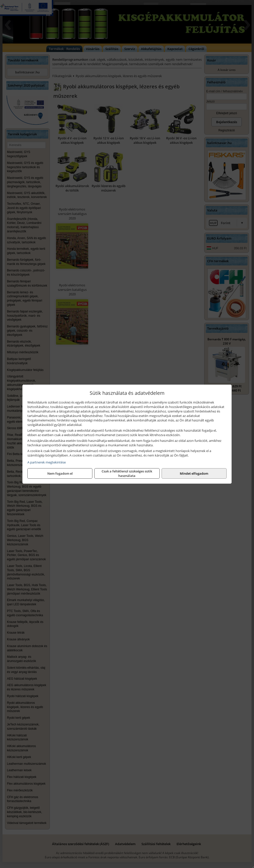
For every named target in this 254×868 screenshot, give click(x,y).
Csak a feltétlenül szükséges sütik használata (127, 473)
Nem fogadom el (60, 473)
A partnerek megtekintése (47, 462)
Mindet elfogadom (194, 473)
